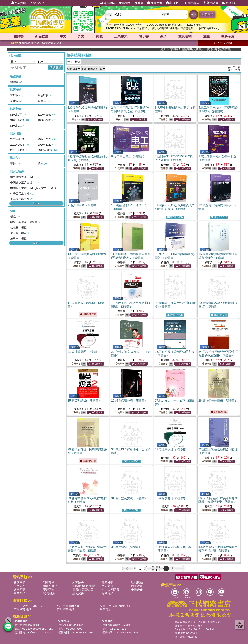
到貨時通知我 (175, 217)
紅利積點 (137, 582)
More (36, 203)
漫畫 (206, 36)
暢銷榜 (19, 36)
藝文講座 (211, 3)
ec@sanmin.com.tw (39, 632)
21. (84, 352)
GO (193, 14)
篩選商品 (56, 68)
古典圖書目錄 (65, 609)
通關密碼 (20, 590)
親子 (164, 36)
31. (171, 449)
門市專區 (49, 582)
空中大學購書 (110, 590)
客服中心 (173, 3)
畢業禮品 (106, 609)
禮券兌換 (107, 582)
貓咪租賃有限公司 (209, 28)
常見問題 (107, 586)
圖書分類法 (50, 586)
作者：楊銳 (74, 62)
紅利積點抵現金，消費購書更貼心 (37, 43)
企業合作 (137, 590)
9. (83, 205)
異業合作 (20, 593)
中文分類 (20, 586)
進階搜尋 (207, 15)
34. (129, 498)
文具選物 (185, 36)
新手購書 (137, 586)
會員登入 (37, 3)
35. (171, 498)
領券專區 (192, 3)
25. (85, 401)
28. (218, 401)
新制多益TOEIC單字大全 (128, 25)
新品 (42, 36)
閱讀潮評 (49, 593)
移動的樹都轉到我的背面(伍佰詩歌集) (173, 28)
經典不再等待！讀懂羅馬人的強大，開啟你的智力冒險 (217, 49)
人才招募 (78, 582)
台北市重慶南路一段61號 (117, 625)
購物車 (125, 3)
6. (128, 156)
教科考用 (228, 36)
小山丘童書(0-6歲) (69, 606)
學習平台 (229, 3)
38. (126, 547)
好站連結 (107, 593)
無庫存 (163, 120)
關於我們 (20, 582)
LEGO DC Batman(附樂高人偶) (165, 25)
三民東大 (121, 36)
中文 (63, 36)
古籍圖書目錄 (22, 609)
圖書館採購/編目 (83, 590)
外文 (81, 36)
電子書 (144, 36)
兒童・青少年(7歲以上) (115, 606)
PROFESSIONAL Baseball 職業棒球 (126, 28)
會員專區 (108, 3)
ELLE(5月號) (194, 25)
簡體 (99, 36)
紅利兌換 (155, 3)
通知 (139, 3)
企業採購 (19, 3)
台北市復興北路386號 (27, 625)
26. (129, 401)
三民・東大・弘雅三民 (28, 606)
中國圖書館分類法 (84, 586)
